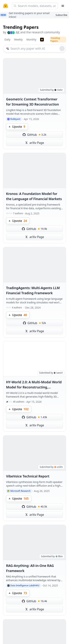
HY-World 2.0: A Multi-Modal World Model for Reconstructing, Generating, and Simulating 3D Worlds (34, 385)
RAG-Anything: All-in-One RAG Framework (30, 568)
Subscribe (61, 15)
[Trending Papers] (42, 40)
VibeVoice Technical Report (28, 476)
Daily (7, 39)
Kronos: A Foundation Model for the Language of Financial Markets (34, 196)
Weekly (18, 39)
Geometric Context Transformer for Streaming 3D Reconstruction (32, 102)
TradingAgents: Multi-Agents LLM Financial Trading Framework (33, 290)
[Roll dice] (62, 49)
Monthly (31, 39)
